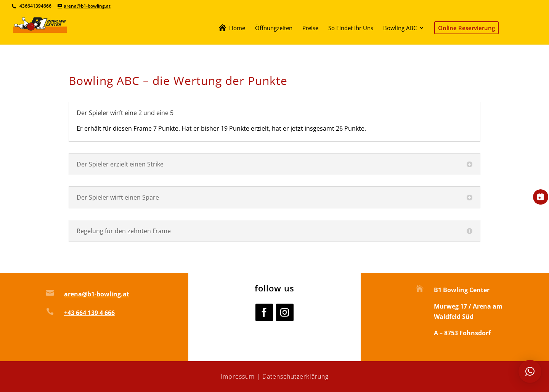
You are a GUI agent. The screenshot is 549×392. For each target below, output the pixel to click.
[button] (530, 371)
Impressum (238, 376)
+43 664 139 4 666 (89, 313)
